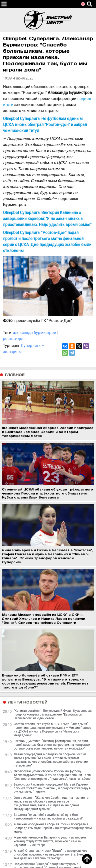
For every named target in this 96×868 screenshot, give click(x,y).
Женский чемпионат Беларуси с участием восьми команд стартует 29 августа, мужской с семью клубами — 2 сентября (50, 841)
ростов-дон (14, 339)
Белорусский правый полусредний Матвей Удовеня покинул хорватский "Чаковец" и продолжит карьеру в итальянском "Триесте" (52, 788)
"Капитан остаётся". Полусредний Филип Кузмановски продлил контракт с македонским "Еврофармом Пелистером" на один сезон (53, 714)
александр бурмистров (35, 333)
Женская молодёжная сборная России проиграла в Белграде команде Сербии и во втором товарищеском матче (53, 828)
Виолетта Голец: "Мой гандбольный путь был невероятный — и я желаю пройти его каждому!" (48, 817)
